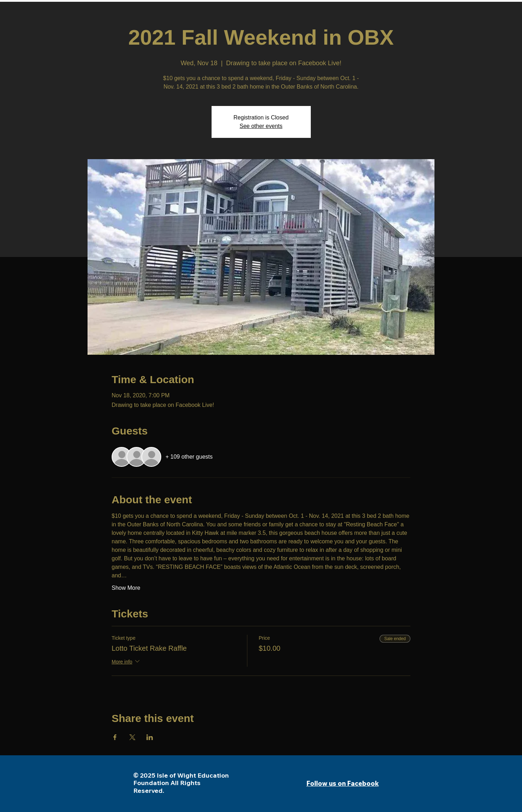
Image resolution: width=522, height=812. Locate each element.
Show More (126, 588)
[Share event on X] (132, 737)
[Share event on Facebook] (115, 737)
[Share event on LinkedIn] (150, 737)
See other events (261, 126)
